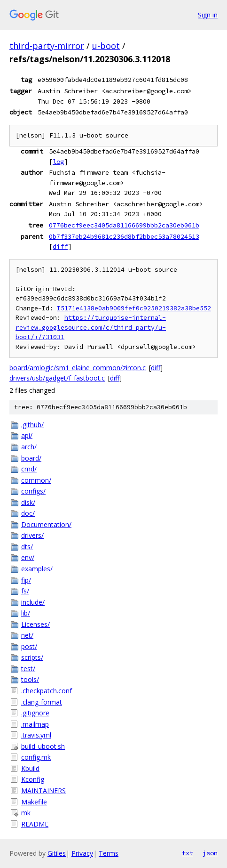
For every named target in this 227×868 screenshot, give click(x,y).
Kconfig (33, 779)
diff (60, 246)
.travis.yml (36, 735)
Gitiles (57, 853)
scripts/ (32, 657)
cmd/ (29, 469)
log (58, 162)
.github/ (32, 425)
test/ (28, 669)
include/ (33, 602)
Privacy (82, 853)
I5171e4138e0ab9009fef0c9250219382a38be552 (134, 308)
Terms (109, 853)
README (35, 824)
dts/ (27, 547)
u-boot (106, 46)
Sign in (208, 15)
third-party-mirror (47, 46)
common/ (36, 480)
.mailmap (35, 724)
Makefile (34, 802)
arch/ (29, 447)
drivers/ (32, 535)
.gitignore (35, 713)
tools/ (30, 679)
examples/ (37, 569)
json (210, 853)
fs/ (25, 591)
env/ (28, 557)
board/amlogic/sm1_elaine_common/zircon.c (78, 368)
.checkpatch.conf (47, 691)
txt (188, 853)
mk (26, 813)
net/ (27, 635)
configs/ (33, 491)
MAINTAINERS (43, 791)
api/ (27, 435)
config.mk (36, 757)
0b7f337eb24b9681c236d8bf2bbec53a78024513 (124, 236)
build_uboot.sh (43, 746)
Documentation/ (46, 524)
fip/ (26, 580)
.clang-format (42, 702)
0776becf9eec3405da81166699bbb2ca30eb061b (124, 225)
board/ (31, 458)
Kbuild (30, 768)
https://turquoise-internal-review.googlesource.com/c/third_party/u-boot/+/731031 (91, 327)
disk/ (28, 502)
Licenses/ (35, 624)
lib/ (26, 613)
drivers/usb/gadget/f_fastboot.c (57, 378)
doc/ (28, 513)
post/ (29, 646)
